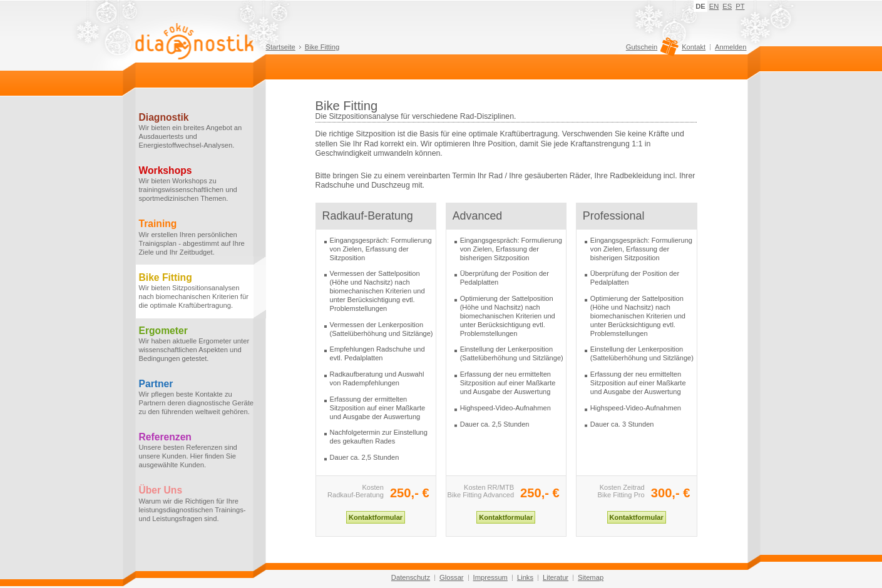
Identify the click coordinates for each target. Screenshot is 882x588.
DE (700, 6)
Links (525, 577)
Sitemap (591, 577)
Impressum (490, 577)
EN (714, 6)
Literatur (556, 577)
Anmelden (731, 47)
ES (727, 6)
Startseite (281, 47)
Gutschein (651, 50)
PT (740, 6)
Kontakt (694, 47)
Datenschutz (411, 577)
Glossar (452, 577)
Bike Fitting (322, 47)
